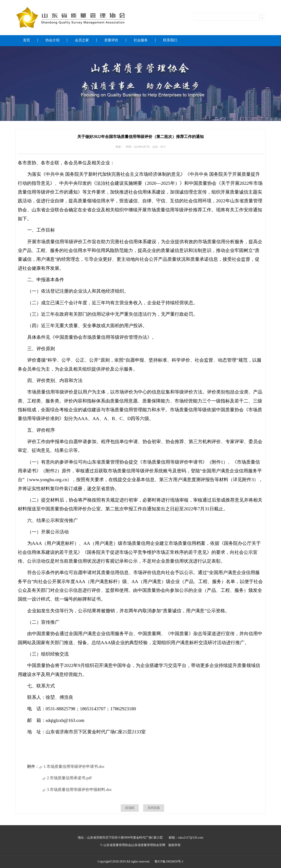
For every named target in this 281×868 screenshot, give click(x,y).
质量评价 (111, 40)
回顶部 (130, 808)
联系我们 (170, 40)
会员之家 (82, 40)
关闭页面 (154, 808)
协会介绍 (52, 40)
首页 (27, 40)
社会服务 (141, 40)
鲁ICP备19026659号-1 (169, 862)
